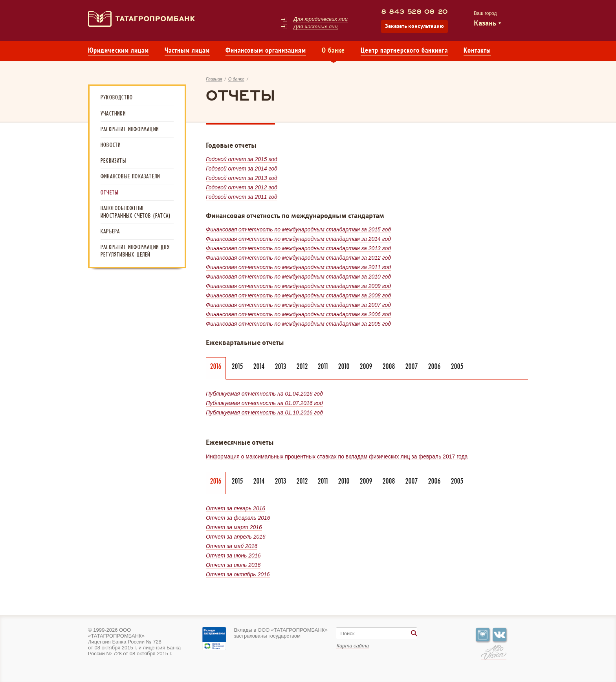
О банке (333, 51)
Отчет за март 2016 (234, 527)
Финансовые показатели (130, 176)
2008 (389, 366)
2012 (302, 366)
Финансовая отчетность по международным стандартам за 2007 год (298, 305)
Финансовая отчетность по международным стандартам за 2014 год (298, 239)
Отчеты (109, 192)
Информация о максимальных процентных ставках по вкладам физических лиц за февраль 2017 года (337, 456)
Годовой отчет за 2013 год (242, 178)
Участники (113, 114)
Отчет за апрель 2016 (236, 537)
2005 (457, 366)
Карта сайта (353, 646)
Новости (111, 145)
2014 (259, 366)
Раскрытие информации (130, 129)
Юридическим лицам (118, 51)
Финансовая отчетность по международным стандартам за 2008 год (298, 295)
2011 (323, 366)
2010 (344, 366)
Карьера (110, 231)
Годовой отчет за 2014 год (242, 169)
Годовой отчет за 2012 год (242, 187)
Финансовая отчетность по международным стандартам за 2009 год (298, 286)
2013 (281, 366)
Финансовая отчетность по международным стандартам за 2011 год (298, 267)
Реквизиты (113, 161)
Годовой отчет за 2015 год (242, 159)
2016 (216, 366)
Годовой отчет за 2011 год (242, 197)
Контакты (477, 51)
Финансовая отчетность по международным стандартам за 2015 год (298, 229)
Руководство (117, 97)
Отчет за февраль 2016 (238, 518)
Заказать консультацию (414, 26)
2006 (434, 366)
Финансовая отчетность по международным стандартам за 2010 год (298, 277)
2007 (412, 366)
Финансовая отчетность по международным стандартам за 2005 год (298, 324)
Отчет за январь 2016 (236, 508)
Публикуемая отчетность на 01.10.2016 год (264, 412)
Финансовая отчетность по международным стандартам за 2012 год (298, 258)
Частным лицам (187, 51)
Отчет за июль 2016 (233, 565)
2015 (237, 366)
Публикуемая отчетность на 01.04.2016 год (264, 394)
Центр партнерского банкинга (404, 51)
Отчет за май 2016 (232, 546)
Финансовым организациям (266, 51)
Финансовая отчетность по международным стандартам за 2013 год (298, 248)
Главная (214, 79)
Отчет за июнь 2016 (233, 555)
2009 (366, 366)
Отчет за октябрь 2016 (238, 574)
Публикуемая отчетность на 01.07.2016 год (264, 403)
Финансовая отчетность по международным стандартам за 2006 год (298, 314)
